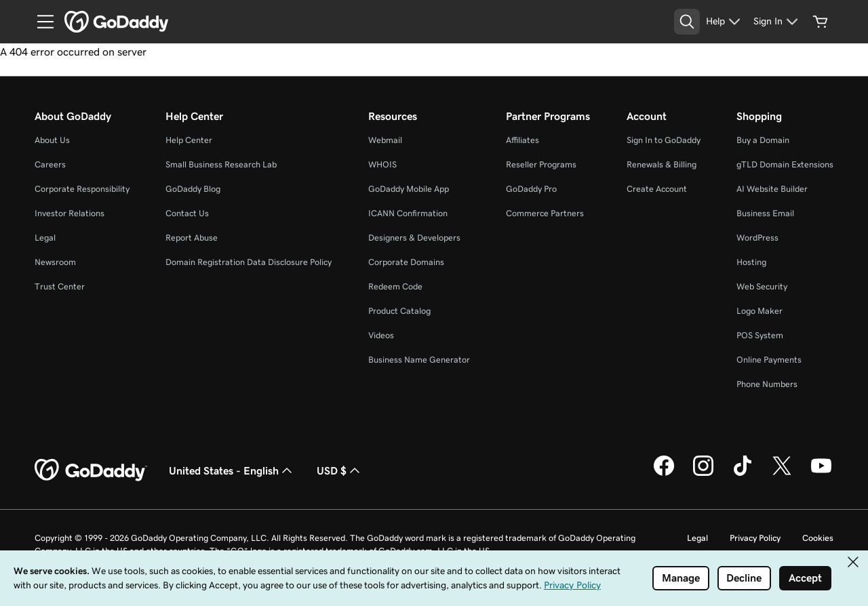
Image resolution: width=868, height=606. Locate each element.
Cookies (818, 538)
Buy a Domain (763, 140)
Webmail (385, 140)
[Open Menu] (40, 22)
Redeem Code (395, 286)
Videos (381, 335)
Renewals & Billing (662, 164)
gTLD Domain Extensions (785, 164)
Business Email (765, 213)
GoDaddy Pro (531, 189)
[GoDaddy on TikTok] (743, 474)
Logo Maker (759, 311)
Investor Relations (70, 213)
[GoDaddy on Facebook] (664, 474)
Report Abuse (192, 238)
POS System (760, 335)
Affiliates (522, 140)
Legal (45, 238)
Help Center (189, 140)
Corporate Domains (406, 262)
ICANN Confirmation (408, 213)
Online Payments (769, 360)
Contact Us (187, 213)
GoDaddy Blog (193, 189)
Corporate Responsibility (82, 189)
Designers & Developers (414, 238)
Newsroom (55, 262)
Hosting (751, 262)
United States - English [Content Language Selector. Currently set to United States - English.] (232, 470)
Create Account (657, 189)
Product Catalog (399, 311)
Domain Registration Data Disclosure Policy (249, 262)
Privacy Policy (755, 538)
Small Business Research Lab (221, 164)
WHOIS (382, 164)
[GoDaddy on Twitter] (782, 474)
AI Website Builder (772, 189)
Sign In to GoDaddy (664, 140)
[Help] (725, 22)
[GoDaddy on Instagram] (703, 474)
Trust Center (60, 286)
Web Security (762, 286)
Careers (50, 164)
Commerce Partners (545, 213)
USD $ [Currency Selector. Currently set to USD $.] (340, 470)
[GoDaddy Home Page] (91, 470)
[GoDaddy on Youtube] (821, 474)
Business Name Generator (419, 360)
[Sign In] (777, 22)
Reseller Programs (541, 164)
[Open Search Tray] (687, 22)
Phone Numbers (767, 384)
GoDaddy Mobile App (409, 189)
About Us (52, 140)
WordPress (757, 238)
